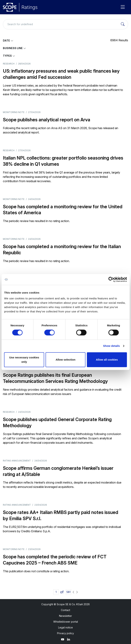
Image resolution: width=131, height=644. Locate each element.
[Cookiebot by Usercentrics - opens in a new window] (111, 279)
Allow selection (65, 360)
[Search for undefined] (65, 24)
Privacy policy (65, 633)
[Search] (123, 24)
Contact (65, 610)
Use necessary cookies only (24, 360)
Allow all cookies (107, 360)
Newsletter (65, 616)
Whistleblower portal (66, 622)
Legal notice (65, 627)
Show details (112, 346)
